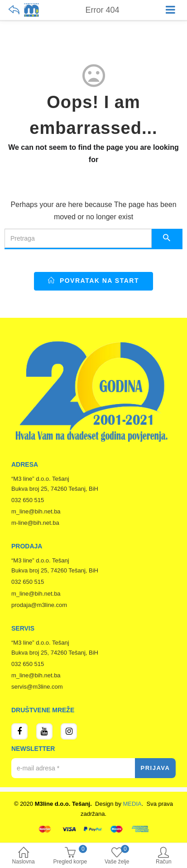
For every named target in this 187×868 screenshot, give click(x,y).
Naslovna (23, 856)
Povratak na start (93, 281)
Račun (164, 856)
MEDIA (132, 804)
